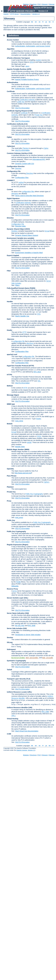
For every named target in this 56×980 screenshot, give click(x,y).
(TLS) (28, 679)
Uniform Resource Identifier (17, 708)
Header (10, 330)
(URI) (30, 708)
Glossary (45, 4)
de (32, 22)
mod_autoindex (32, 658)
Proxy (9, 501)
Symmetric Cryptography (16, 661)
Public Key (11, 520)
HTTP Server (15, 14)
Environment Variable (15, 238)
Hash (9, 319)
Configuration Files (22, 178)
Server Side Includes (15, 628)
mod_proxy (19, 517)
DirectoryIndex (18, 658)
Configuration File (14, 171)
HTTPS (9, 375)
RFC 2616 (37, 372)
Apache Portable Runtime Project (27, 79)
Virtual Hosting (13, 719)
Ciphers (46, 482)
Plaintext (26, 148)
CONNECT (11, 180)
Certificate (11, 91)
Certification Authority (27, 100)
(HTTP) (31, 366)
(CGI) (30, 153)
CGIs (39, 314)
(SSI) (25, 628)
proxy (15, 591)
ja (46, 22)
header (39, 419)
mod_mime (19, 421)
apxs (27, 66)
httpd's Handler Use (22, 316)
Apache (6, 14)
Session (10, 637)
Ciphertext (11, 146)
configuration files (28, 192)
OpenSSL (10, 469)
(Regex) (25, 545)
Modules (26, 4)
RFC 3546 (32, 626)
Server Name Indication (16, 613)
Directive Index (21, 226)
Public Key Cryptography (34, 494)
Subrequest (11, 649)
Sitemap (52, 4)
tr (53, 22)
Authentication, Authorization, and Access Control (33, 46)
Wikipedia (15, 586)
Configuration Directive (16, 166)
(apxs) (27, 58)
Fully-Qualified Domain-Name (18, 288)
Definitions (14, 36)
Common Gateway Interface (17, 153)
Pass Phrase (12, 476)
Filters (17, 285)
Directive (18, 168)
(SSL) (26, 598)
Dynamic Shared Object (16, 229)
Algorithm (11, 49)
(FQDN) (32, 288)
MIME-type (11, 404)
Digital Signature (13, 198)
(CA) (26, 124)
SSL (39, 381)
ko (50, 22)
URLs (13, 716)
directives (15, 194)
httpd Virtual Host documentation (27, 731)
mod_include (48, 658)
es (40, 22)
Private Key (39, 115)
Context (10, 189)
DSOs (39, 436)
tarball (29, 442)
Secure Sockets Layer (15, 598)
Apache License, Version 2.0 (26, 750)
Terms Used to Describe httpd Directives (29, 196)
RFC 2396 (45, 712)
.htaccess (11, 339)
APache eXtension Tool (16, 58)
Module (10, 424)
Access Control (13, 40)
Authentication (12, 82)
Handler (10, 302)
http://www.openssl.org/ (23, 473)
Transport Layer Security (16, 679)
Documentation (25, 14)
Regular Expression (14, 545)
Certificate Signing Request (17, 111)
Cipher (9, 137)
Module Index (20, 447)
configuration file (19, 341)
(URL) (30, 692)
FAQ (39, 4)
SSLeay (10, 642)
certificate (24, 113)
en (36, 22)
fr (43, 22)
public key (21, 102)
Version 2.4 (36, 14)
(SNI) (27, 613)
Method (10, 386)
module (38, 60)
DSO (32, 62)
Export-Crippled (13, 255)
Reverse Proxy (12, 589)
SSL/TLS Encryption (22, 108)
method (21, 182)
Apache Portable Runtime (17, 69)
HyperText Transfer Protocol (18, 366)
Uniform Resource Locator (17, 692)
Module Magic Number (15, 449)
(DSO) (28, 229)
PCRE (18, 582)
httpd (47, 231)
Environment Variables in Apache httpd (29, 253)
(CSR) (30, 111)
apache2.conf (12, 354)
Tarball (9, 670)
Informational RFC (39, 159)
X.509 (9, 734)
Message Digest (13, 395)
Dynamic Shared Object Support (27, 235)
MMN (27, 449)
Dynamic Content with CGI (25, 164)
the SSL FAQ (20, 626)
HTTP (24, 332)
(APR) (29, 69)
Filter (9, 271)
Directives (33, 4)
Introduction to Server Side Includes (28, 635)
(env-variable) (29, 238)
